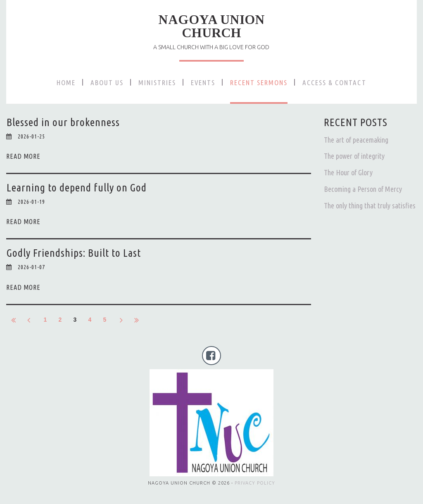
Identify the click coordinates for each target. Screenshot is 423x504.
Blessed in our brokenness (63, 122)
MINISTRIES (157, 82)
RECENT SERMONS (259, 82)
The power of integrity (354, 156)
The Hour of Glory (348, 172)
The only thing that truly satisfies (370, 205)
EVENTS (203, 82)
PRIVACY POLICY (255, 483)
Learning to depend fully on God (77, 188)
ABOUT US (107, 82)
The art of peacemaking (356, 140)
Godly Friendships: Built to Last (74, 253)
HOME (66, 82)
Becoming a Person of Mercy (363, 189)
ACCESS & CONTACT (334, 82)
